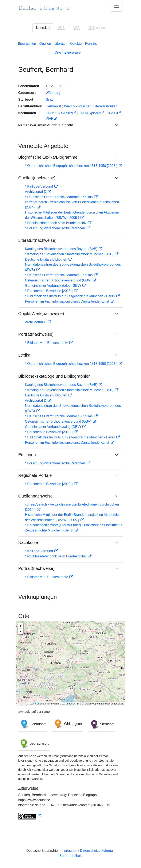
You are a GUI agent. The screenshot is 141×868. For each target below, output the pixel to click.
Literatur (61, 44)
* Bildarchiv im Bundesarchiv (47, 343)
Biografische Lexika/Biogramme (48, 157)
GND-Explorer (89, 113)
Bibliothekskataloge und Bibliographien (55, 376)
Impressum (69, 851)
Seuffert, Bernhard (59, 125)
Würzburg (53, 93)
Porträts (91, 44)
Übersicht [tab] (43, 28)
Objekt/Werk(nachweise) (41, 314)
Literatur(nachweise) (37, 240)
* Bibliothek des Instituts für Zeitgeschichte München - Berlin (70, 296)
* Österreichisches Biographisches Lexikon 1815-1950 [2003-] (72, 166)
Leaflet (33, 704)
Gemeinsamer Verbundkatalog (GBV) (53, 286)
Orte (58, 52)
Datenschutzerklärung (96, 851)
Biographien (27, 44)
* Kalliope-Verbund (40, 186)
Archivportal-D (36, 192)
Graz (49, 99)
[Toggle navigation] (117, 7)
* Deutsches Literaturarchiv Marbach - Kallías (59, 197)
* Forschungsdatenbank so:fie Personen (56, 228)
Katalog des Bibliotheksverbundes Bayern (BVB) (62, 249)
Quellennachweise (36, 496)
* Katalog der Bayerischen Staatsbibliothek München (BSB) (70, 254)
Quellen (45, 44)
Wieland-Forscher (77, 106)
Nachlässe (28, 542)
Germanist (54, 106)
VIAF (50, 118)
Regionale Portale (35, 475)
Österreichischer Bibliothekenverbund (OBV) (59, 280)
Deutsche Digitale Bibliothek (47, 259)
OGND (112, 113)
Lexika (24, 355)
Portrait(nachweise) (36, 568)
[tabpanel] (71, 430)
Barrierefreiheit (70, 856)
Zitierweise (73, 52)
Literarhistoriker (105, 106)
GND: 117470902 (59, 113)
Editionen (27, 455)
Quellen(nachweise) (37, 178)
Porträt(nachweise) (36, 334)
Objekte (76, 44)
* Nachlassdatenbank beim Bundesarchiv (56, 223)
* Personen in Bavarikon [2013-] (49, 291)
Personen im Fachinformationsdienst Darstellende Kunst (68, 301)
